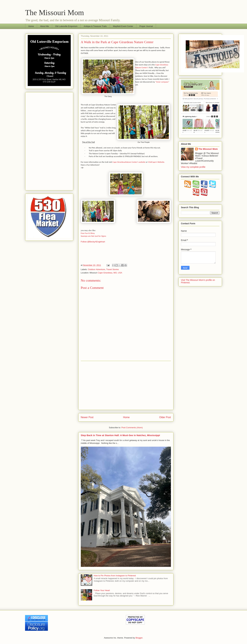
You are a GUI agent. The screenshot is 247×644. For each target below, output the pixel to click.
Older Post (165, 417)
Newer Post (87, 417)
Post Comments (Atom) (132, 428)
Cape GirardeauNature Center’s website (129, 162)
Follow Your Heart (102, 590)
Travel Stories (112, 269)
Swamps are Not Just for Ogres (93, 236)
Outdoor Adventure (96, 269)
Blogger (139, 638)
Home (31, 26)
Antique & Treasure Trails (95, 26)
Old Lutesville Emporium (66, 26)
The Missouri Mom (55, 13)
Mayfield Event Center (123, 26)
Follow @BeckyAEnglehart (93, 242)
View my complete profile (193, 167)
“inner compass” (162, 82)
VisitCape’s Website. (156, 162)
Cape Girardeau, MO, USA (110, 273)
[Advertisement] (126, 385)
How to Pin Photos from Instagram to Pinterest (115, 576)
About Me (45, 26)
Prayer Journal (146, 26)
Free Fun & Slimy (88, 233)
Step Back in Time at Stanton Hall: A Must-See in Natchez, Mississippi (120, 435)
